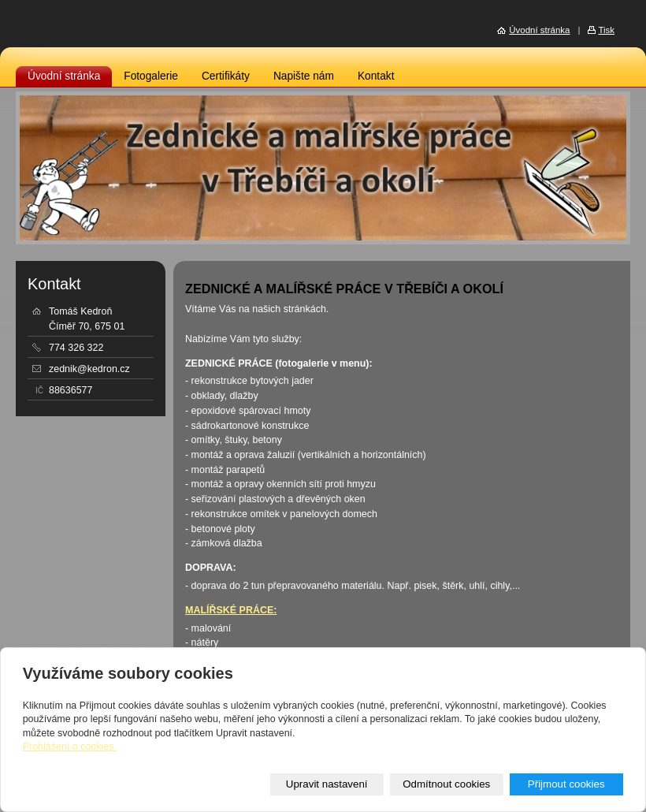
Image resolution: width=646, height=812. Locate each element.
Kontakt (376, 76)
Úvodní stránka (64, 76)
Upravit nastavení (327, 784)
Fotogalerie (151, 76)
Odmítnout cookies (446, 784)
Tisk (606, 30)
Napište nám (304, 76)
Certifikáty (226, 76)
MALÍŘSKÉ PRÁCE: (231, 610)
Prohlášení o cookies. (70, 747)
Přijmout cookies (566, 784)
